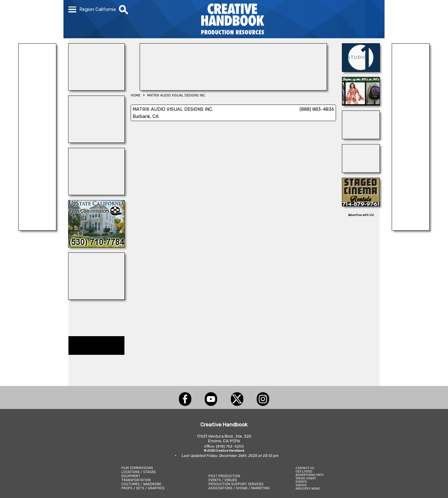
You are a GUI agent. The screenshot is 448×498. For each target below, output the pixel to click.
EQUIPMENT (131, 476)
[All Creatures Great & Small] (37, 229)
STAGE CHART (306, 478)
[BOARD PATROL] (361, 137)
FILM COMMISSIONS (137, 468)
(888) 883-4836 (317, 109)
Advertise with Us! (361, 215)
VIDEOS (301, 485)
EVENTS (301, 482)
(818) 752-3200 (230, 446)
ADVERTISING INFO (310, 475)
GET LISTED (304, 471)
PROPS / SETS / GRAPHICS (143, 488)
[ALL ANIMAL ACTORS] (361, 171)
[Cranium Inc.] (411, 229)
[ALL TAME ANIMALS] (233, 89)
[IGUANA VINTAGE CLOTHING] (361, 104)
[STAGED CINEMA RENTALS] (361, 204)
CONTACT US (305, 468)
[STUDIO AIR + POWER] (96, 141)
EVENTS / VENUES (223, 480)
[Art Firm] (96, 89)
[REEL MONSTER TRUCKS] (96, 298)
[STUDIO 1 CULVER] (361, 70)
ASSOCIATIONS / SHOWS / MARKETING (239, 488)
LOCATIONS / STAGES (139, 472)
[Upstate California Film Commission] (96, 246)
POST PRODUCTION (224, 476)
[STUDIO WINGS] (96, 193)
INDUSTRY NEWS (308, 489)
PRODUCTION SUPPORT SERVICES (236, 484)
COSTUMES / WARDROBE (141, 484)
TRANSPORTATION (136, 480)
